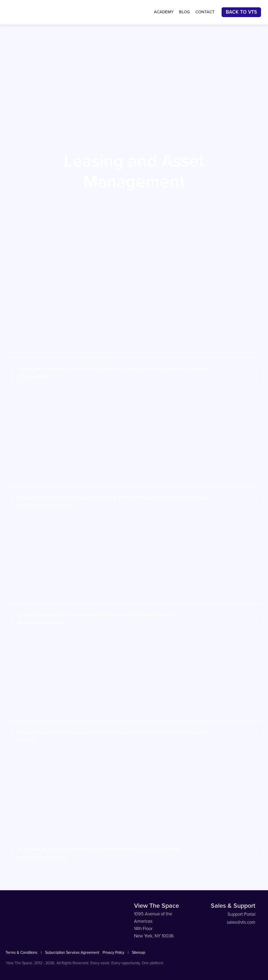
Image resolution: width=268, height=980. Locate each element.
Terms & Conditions (21, 953)
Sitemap (139, 953)
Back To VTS (241, 12)
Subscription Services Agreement (72, 953)
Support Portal (241, 914)
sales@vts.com (241, 922)
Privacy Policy (113, 953)
